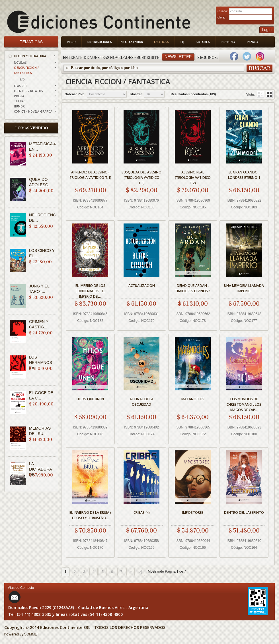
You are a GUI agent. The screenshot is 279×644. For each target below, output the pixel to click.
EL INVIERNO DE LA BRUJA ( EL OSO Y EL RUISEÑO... (90, 515)
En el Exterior (132, 42)
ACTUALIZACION (142, 286)
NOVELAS (20, 63)
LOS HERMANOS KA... (41, 363)
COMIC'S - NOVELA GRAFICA (33, 111)
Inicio (71, 42)
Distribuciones (100, 42)
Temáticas (31, 42)
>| (140, 572)
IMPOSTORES (193, 512)
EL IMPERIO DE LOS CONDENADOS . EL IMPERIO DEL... (90, 290)
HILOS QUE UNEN (90, 399)
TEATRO (20, 101)
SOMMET (32, 634)
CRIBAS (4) (142, 512)
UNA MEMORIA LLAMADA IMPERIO (244, 288)
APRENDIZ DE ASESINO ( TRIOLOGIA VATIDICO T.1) (90, 175)
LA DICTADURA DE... (40, 469)
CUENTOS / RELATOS (28, 91)
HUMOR (19, 106)
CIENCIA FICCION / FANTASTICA (26, 70)
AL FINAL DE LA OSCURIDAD (141, 402)
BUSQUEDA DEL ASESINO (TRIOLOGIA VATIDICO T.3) (141, 177)
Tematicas (160, 42)
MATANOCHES (193, 399)
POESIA (19, 96)
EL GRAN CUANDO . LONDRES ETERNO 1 (244, 175)
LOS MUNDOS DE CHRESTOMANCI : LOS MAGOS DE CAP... (244, 404)
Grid (261, 94)
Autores (203, 42)
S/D (22, 79)
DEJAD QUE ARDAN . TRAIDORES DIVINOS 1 (193, 288)
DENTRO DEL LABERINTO (244, 512)
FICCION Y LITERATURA (30, 56)
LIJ (182, 42)
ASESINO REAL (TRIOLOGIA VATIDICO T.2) (193, 177)
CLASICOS (21, 86)
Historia (228, 42)
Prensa (253, 42)
